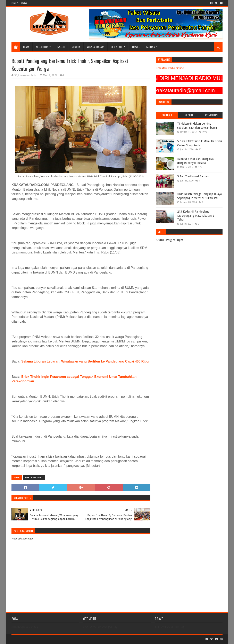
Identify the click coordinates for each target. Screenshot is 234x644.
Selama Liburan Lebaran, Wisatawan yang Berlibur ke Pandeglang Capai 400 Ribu (85, 361)
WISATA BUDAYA (96, 47)
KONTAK (24, 3)
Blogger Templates (58, 639)
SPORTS (76, 47)
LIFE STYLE (117, 47)
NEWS (26, 47)
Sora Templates (34, 639)
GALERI (61, 47)
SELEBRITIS (42, 47)
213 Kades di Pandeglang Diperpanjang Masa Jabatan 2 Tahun (196, 216)
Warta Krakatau (34, 478)
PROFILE (15, 3)
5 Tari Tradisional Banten (193, 176)
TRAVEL (136, 47)
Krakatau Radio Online (170, 68)
